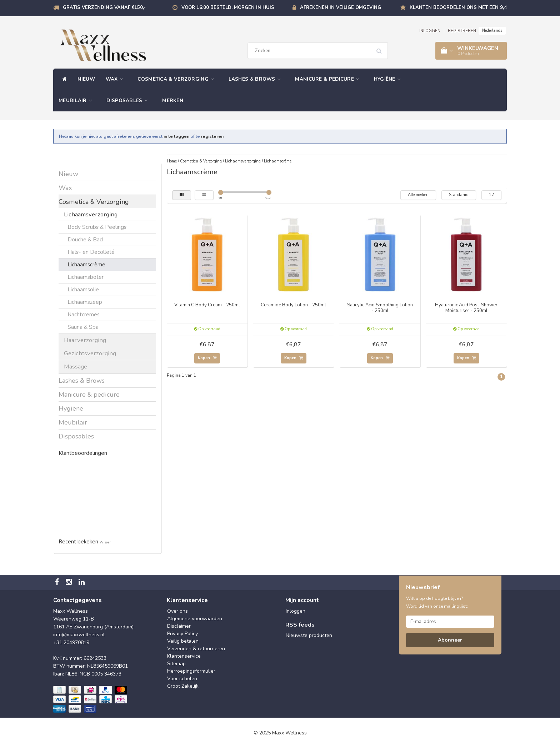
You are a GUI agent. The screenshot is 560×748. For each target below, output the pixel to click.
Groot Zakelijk (183, 686)
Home (172, 161)
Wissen (106, 542)
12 (491, 195)
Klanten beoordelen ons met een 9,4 (458, 7)
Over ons (177, 611)
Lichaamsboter (86, 277)
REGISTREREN (462, 31)
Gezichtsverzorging (90, 353)
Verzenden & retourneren (196, 649)
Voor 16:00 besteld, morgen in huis (228, 7)
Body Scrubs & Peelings (97, 227)
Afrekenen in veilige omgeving (341, 7)
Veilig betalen (183, 641)
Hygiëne (389, 79)
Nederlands (492, 31)
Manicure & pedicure (329, 79)
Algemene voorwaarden (195, 619)
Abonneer (450, 640)
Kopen (207, 358)
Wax (116, 79)
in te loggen (176, 136)
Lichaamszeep (85, 302)
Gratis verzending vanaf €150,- (104, 7)
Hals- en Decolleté (91, 252)
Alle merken (418, 195)
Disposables (129, 101)
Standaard (459, 195)
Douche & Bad (85, 239)
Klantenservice (184, 656)
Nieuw (86, 79)
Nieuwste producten (309, 635)
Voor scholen (182, 679)
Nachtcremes (84, 314)
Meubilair (77, 101)
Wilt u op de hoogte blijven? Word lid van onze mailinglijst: (437, 602)
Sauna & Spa (83, 327)
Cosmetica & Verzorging (177, 79)
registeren (212, 136)
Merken (173, 101)
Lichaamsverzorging (91, 214)
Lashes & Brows (257, 79)
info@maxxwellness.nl (79, 635)
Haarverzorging (85, 340)
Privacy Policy (182, 634)
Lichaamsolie (83, 289)
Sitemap (176, 664)
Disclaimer (179, 626)
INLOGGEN (430, 31)
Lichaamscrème (86, 264)
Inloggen (296, 611)
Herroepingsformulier (191, 671)
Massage (76, 367)
